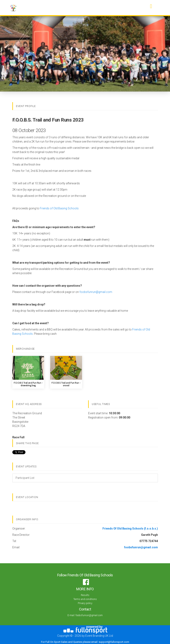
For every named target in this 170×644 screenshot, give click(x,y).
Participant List (25, 478)
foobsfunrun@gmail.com (96, 292)
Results (85, 595)
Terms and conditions (85, 599)
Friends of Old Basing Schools (59, 208)
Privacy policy (85, 603)
